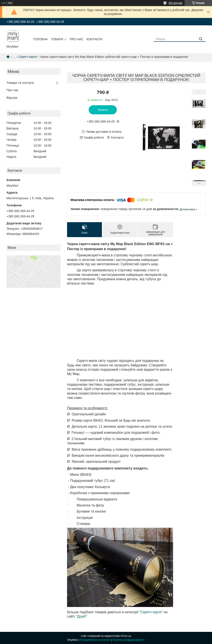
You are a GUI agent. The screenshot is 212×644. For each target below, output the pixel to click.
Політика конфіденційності (129, 640)
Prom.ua (126, 636)
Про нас (76, 39)
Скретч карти (28, 57)
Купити (103, 110)
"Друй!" (82, 616)
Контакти (94, 39)
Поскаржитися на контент (95, 640)
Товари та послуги (20, 83)
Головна (40, 39)
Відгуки (12, 98)
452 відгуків (175, 3)
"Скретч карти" (151, 612)
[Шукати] (201, 39)
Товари (57, 39)
